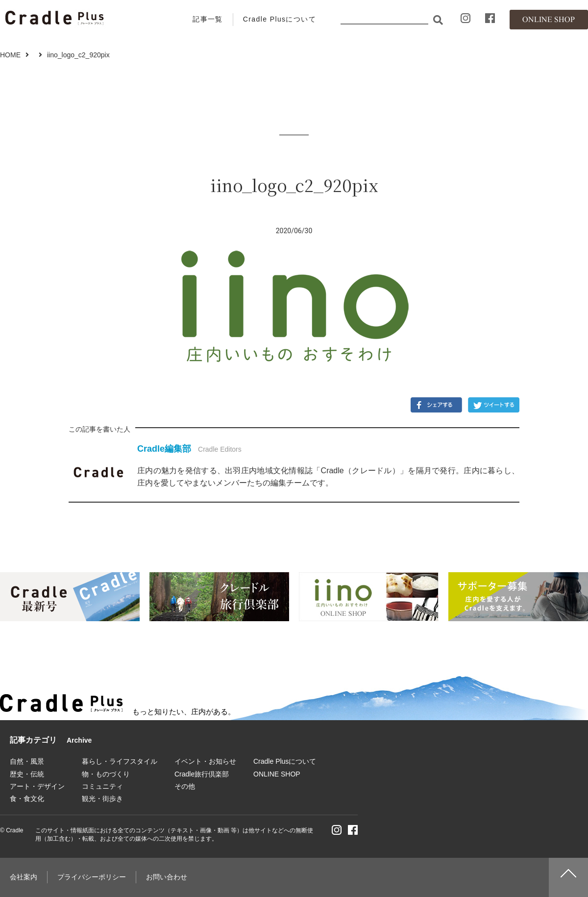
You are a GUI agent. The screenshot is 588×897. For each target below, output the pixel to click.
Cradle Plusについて (280, 19)
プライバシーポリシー (92, 877)
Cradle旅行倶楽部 (202, 774)
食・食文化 (27, 799)
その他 (185, 786)
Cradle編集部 (164, 449)
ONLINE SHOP (277, 774)
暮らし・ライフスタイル (120, 761)
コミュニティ (102, 786)
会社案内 (24, 877)
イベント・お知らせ (205, 761)
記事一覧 (208, 19)
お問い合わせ (167, 877)
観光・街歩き (102, 799)
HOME (10, 55)
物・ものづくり (106, 774)
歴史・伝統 (27, 774)
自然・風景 (27, 761)
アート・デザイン (37, 786)
